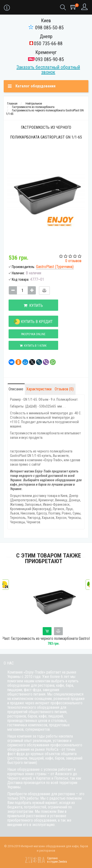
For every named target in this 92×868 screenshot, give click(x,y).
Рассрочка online (33, 334)
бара (69, 685)
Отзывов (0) (64, 389)
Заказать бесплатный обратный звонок (48, 70)
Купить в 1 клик (33, 346)
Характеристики (39, 389)
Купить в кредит (33, 322)
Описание (16, 389)
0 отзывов (73, 261)
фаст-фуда (32, 690)
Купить (33, 305)
